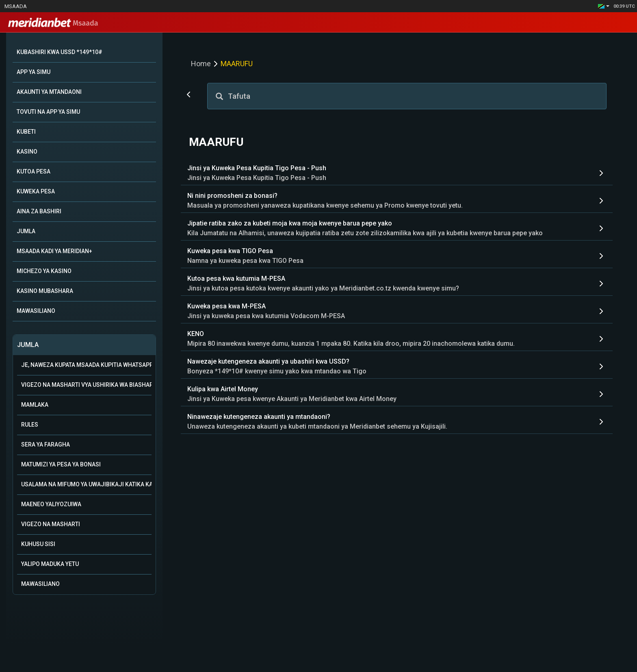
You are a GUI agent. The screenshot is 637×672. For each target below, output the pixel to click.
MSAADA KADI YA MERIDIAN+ (54, 251)
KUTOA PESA (34, 171)
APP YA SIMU (34, 72)
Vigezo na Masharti (51, 524)
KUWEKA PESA (36, 191)
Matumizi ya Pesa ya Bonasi (61, 464)
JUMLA (26, 231)
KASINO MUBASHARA (45, 291)
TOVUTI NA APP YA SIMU (48, 112)
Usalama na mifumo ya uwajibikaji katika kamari (86, 484)
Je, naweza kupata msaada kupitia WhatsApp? (86, 365)
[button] (604, 6)
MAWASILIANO (36, 311)
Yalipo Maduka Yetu (50, 564)
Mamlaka (35, 405)
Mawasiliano (40, 584)
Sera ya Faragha (45, 444)
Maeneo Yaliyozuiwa (51, 504)
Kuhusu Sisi (38, 544)
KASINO (27, 152)
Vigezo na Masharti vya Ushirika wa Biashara (86, 385)
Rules (30, 425)
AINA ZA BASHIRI (39, 211)
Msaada (16, 6)
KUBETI (26, 132)
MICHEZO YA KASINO (44, 271)
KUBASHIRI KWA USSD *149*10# (60, 52)
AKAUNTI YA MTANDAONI (49, 92)
